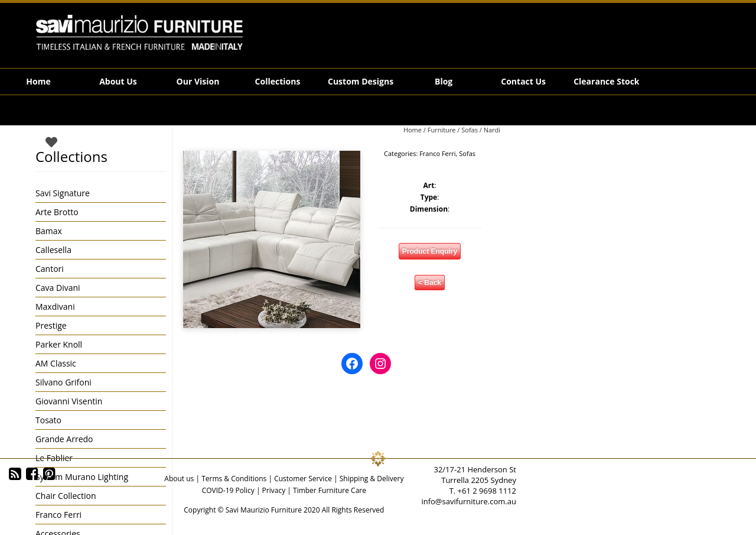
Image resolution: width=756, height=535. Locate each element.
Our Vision (198, 81)
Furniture (442, 130)
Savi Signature (63, 193)
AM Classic (56, 363)
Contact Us (523, 81)
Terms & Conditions (234, 479)
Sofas (470, 130)
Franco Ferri (437, 153)
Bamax (49, 231)
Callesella (53, 250)
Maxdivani (55, 307)
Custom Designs (361, 81)
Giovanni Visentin (69, 401)
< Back (430, 283)
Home (38, 81)
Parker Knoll (59, 344)
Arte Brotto (57, 212)
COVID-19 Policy (228, 490)
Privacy (274, 490)
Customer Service (303, 479)
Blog (444, 81)
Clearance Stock (606, 81)
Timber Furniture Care (330, 490)
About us (179, 479)
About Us (118, 81)
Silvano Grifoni (63, 382)
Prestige (51, 325)
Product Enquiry (430, 251)
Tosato (48, 420)
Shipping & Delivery (372, 479)
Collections (278, 81)
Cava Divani (58, 288)
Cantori (50, 269)
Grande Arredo (64, 439)
